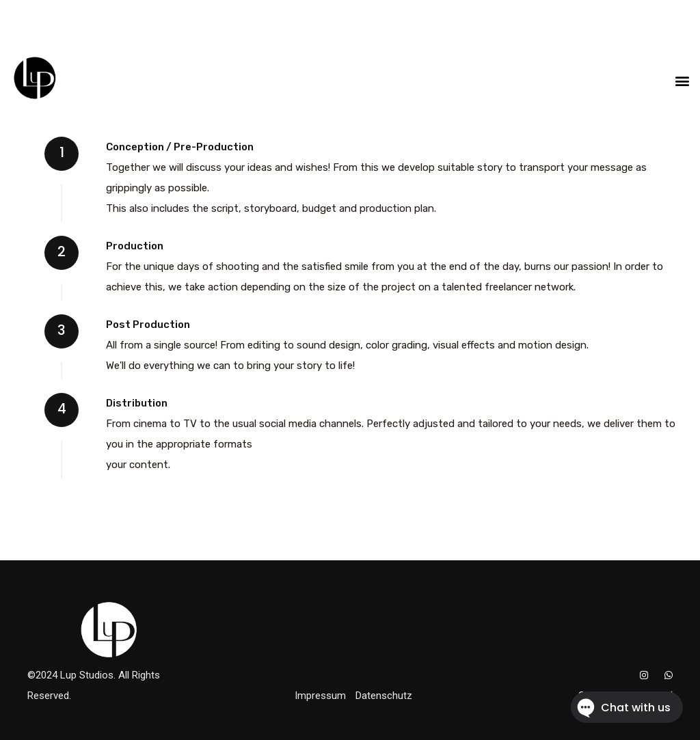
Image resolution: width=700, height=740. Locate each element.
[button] (682, 80)
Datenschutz (384, 696)
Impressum (320, 696)
